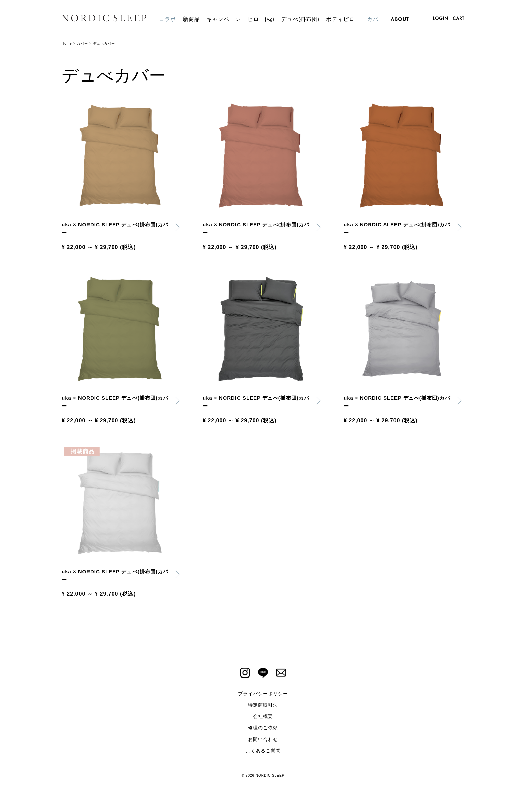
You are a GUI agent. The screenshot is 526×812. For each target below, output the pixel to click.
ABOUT (400, 19)
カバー (376, 19)
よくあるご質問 (263, 754)
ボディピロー (343, 19)
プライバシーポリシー (263, 697)
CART (458, 18)
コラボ (168, 19)
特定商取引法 (263, 708)
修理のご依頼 (263, 731)
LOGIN (440, 18)
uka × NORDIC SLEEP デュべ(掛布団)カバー (116, 229)
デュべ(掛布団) (300, 19)
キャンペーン (224, 19)
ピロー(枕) (261, 19)
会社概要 (263, 720)
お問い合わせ (263, 743)
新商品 (191, 19)
